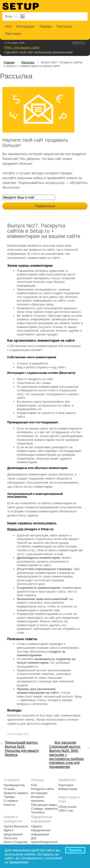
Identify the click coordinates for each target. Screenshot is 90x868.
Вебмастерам (68, 789)
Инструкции (25, 26)
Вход (9, 16)
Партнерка (13, 34)
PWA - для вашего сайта (22, 47)
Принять (75, 850)
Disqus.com (15, 529)
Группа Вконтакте (16, 826)
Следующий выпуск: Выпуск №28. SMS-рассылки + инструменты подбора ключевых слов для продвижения (66, 757)
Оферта (37, 826)
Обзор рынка (67, 807)
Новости (9, 805)
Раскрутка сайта (42, 789)
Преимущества (14, 785)
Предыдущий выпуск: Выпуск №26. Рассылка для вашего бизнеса (22, 748)
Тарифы (46, 26)
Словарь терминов (44, 809)
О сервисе (11, 801)
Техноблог (38, 813)
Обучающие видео (44, 805)
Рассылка (64, 26)
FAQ (8, 26)
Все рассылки (66, 742)
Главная (9, 62)
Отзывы (9, 789)
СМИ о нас (66, 811)
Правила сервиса (16, 793)
